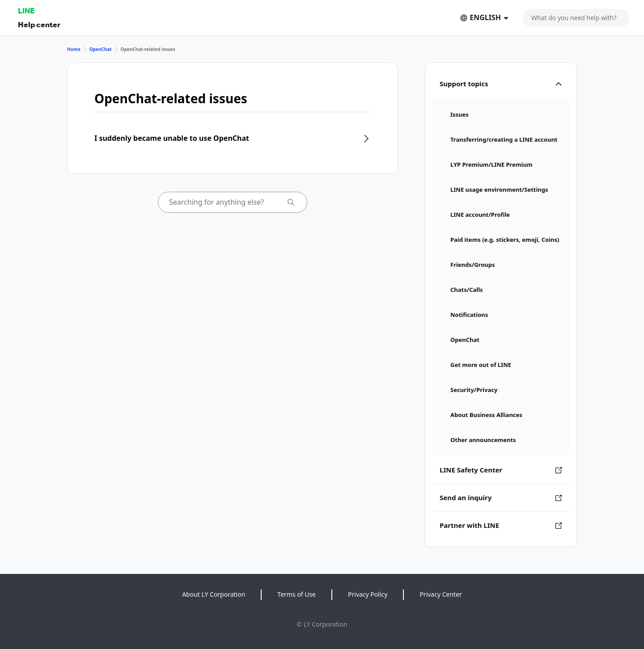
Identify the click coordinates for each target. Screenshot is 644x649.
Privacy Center (441, 594)
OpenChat (101, 49)
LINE (26, 11)
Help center (39, 24)
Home (74, 49)
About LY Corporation (214, 594)
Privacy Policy (368, 594)
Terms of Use (297, 594)
